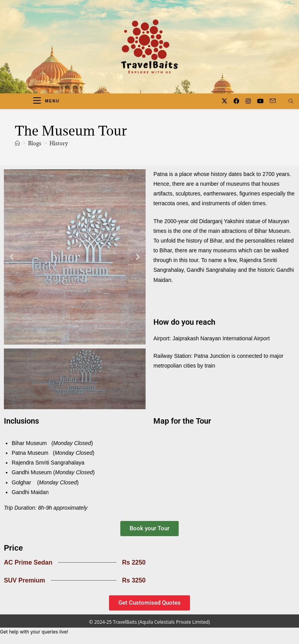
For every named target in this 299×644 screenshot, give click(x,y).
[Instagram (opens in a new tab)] (248, 101)
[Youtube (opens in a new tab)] (260, 101)
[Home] (17, 143)
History (59, 143)
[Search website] (291, 102)
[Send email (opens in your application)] (273, 101)
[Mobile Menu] (46, 101)
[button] (12, 257)
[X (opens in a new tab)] (224, 101)
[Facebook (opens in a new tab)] (237, 101)
